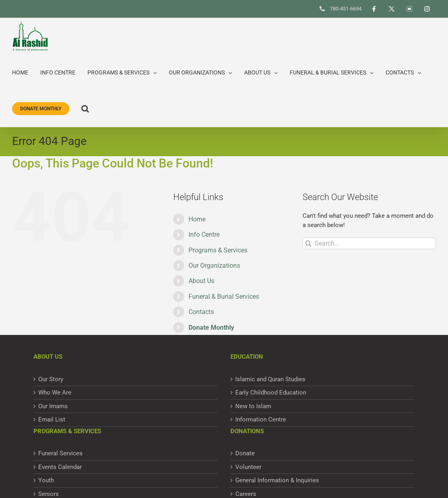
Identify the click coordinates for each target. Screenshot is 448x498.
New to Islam (253, 406)
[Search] (308, 243)
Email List (52, 419)
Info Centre (204, 235)
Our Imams (53, 406)
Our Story (51, 379)
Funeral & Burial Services (224, 297)
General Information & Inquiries (277, 480)
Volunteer (248, 467)
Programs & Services (218, 250)
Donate (245, 453)
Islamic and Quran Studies (270, 379)
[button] (85, 109)
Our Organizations (214, 266)
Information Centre (261, 419)
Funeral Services (60, 453)
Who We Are (55, 393)
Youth (46, 480)
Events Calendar (60, 467)
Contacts (201, 312)
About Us (201, 281)
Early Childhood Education (271, 393)
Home (197, 219)
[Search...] (369, 243)
